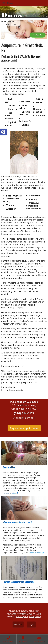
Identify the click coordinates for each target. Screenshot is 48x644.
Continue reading (10, 493)
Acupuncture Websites (18, 611)
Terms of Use (22, 617)
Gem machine (9, 467)
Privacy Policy (35, 617)
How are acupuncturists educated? (18, 582)
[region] (24, 29)
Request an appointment (24, 428)
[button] (3, 132)
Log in (31, 624)
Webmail (18, 624)
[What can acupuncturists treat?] (24, 508)
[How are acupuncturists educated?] (24, 568)
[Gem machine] (24, 453)
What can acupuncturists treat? (17, 522)
